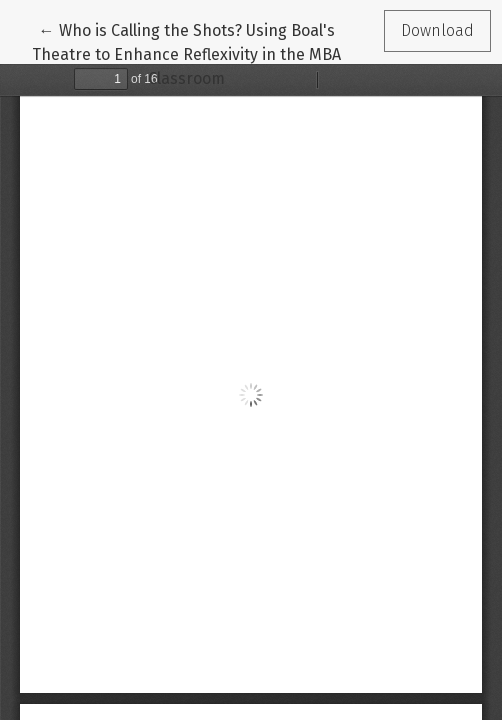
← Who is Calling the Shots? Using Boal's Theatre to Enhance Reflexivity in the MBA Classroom (186, 53)
